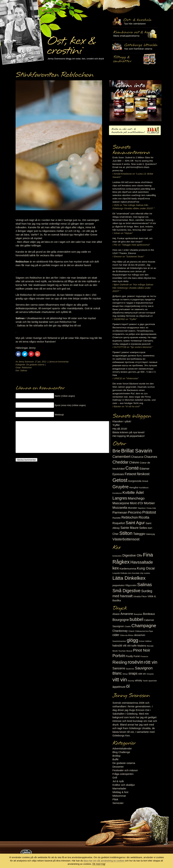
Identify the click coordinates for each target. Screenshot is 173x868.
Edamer (145, 469)
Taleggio (139, 534)
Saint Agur (135, 523)
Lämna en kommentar (59, 362)
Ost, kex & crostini (71, 44)
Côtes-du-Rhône (127, 635)
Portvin (119, 656)
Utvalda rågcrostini (135, 59)
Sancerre (119, 668)
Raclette (117, 518)
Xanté (145, 681)
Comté (132, 468)
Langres (120, 498)
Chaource (137, 457)
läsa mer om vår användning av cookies (104, 861)
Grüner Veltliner (145, 641)
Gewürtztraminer (119, 641)
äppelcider (153, 681)
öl (128, 686)
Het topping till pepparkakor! (129, 436)
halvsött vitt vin (122, 646)
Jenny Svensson (26, 362)
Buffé (115, 759)
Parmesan (120, 512)
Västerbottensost (126, 539)
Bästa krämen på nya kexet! (129, 432)
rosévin (136, 662)
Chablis (128, 626)
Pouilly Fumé (133, 656)
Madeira (142, 646)
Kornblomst (117, 493)
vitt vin (120, 680)
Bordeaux (149, 614)
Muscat (129, 651)
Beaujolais (138, 614)
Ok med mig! (99, 864)
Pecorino (135, 512)
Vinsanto (150, 674)
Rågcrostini (131, 585)
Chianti (131, 631)
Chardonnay (120, 631)
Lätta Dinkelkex (129, 578)
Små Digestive (126, 591)
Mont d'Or (137, 503)
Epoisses (118, 474)
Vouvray (131, 681)
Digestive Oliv (132, 555)
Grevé (145, 481)
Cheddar (120, 462)
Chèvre (134, 462)
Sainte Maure (129, 528)
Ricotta (144, 517)
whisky (139, 680)
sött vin (142, 674)
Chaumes (151, 457)
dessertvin (140, 635)
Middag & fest (120, 792)
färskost (143, 474)
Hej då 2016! (120, 429)
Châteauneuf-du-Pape (144, 631)
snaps (133, 673)
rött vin (151, 662)
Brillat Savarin (137, 451)
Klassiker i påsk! (122, 421)
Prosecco (144, 656)
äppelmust (119, 687)
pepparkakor (119, 585)
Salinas (24, 371)
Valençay (151, 534)
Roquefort (119, 523)
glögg (133, 640)
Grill (115, 778)
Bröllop (117, 756)
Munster (132, 508)
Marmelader (119, 788)
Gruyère (120, 487)
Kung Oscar (146, 568)
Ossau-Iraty (151, 508)
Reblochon (27, 368)
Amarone (127, 614)
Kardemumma (128, 569)
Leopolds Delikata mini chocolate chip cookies (131, 573)
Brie (116, 451)
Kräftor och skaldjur (124, 785)
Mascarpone (121, 503)
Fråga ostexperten (123, 774)
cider (116, 635)
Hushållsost (144, 488)
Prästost (149, 512)
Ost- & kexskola (135, 21)
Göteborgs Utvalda (135, 47)
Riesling (120, 662)
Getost (120, 480)
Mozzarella (120, 508)
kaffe (134, 646)
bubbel (136, 619)
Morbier (149, 503)
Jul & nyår (118, 781)
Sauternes (130, 669)
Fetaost (130, 474)
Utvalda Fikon (140, 596)
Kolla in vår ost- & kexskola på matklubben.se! (135, 130)
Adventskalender (122, 748)
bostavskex (117, 556)
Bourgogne (121, 620)
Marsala (150, 646)
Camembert (121, 457)
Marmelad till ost (135, 101)
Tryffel (116, 425)
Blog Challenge (121, 752)
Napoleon (142, 508)
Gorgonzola (135, 481)
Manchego (136, 498)
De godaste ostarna (35, 365)
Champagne (144, 626)
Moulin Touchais (119, 651)
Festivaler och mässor (125, 770)
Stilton (126, 533)
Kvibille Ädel (133, 493)
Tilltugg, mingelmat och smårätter (135, 34)
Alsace (116, 614)
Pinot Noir (142, 650)
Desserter (118, 767)
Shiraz (125, 674)
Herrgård (134, 488)
